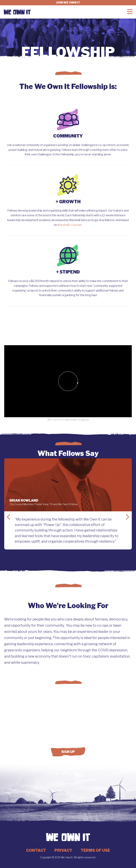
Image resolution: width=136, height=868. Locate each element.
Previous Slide (8, 517)
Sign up (68, 752)
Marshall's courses (70, 225)
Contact (36, 850)
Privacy (63, 850)
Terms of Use (95, 850)
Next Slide (128, 517)
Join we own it (68, 3)
